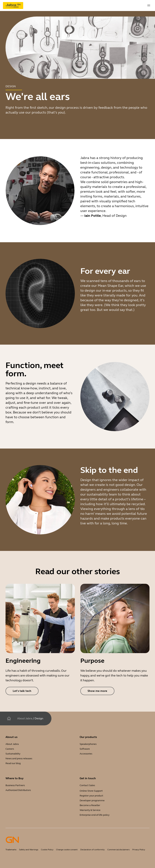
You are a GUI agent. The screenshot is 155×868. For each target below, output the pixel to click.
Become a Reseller (90, 805)
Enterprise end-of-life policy (95, 815)
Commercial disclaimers (118, 850)
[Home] (9, 718)
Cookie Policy (47, 850)
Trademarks (11, 850)
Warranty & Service (90, 810)
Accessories (86, 754)
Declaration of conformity (92, 850)
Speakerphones (88, 744)
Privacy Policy (139, 850)
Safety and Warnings (29, 850)
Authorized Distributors (18, 790)
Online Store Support (91, 791)
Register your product (91, 796)
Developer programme (92, 800)
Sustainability (13, 754)
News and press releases (19, 758)
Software (85, 749)
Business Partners (15, 785)
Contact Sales (87, 785)
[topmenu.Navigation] (149, 6)
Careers (10, 749)
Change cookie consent (67, 850)
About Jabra (25, 718)
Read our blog (13, 763)
